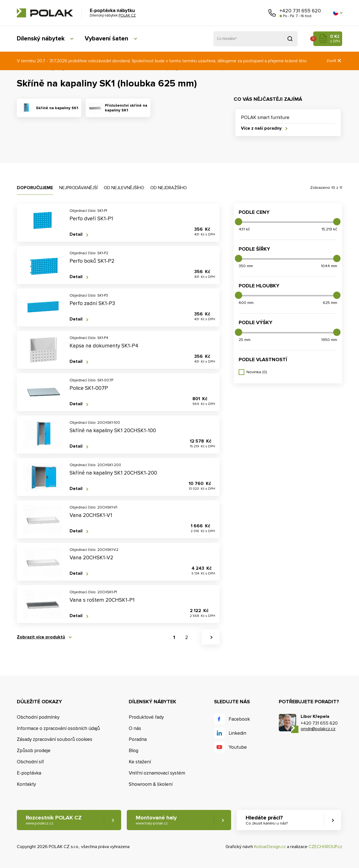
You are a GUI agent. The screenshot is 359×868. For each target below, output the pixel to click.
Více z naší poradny (261, 128)
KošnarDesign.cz (270, 847)
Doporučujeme (35, 188)
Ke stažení (140, 762)
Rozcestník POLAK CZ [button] (54, 820)
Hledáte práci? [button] (267, 820)
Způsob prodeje (34, 751)
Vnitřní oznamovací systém (157, 773)
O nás (135, 728)
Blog (134, 751)
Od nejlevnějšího (124, 188)
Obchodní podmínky (38, 717)
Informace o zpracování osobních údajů (58, 728)
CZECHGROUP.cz (325, 847)
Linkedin (237, 733)
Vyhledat (290, 39)
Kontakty (26, 784)
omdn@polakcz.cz (318, 729)
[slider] (238, 222)
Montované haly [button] (156, 820)
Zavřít (334, 61)
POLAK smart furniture (265, 117)
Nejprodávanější (78, 188)
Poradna (138, 739)
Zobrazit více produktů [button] (41, 637)
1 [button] (174, 637)
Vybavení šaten (106, 39)
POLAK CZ (45, 13)
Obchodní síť (30, 762)
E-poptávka (29, 773)
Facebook (239, 719)
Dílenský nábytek (41, 39)
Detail (76, 234)
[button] (338, 13)
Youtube (238, 747)
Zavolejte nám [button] (272, 13)
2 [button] (187, 637)
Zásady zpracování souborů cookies (55, 739)
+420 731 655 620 (300, 11)
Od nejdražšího (169, 188)
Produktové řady (146, 717)
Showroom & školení (151, 784)
